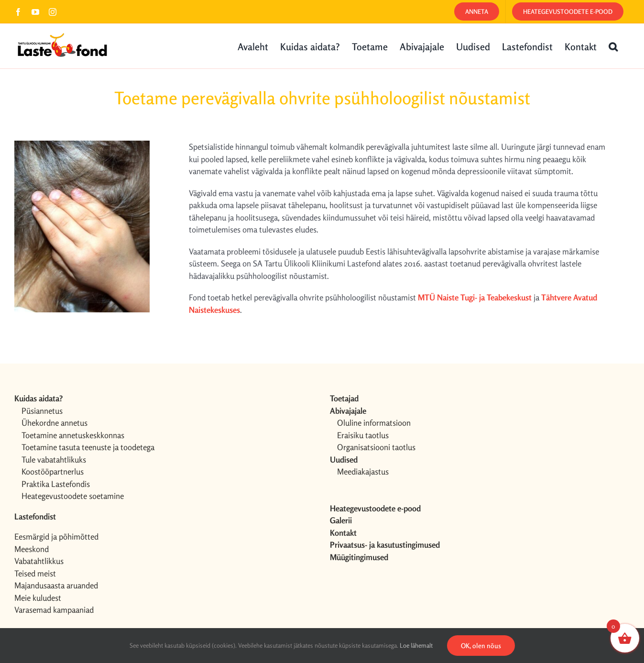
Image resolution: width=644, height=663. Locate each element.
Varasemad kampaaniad (54, 610)
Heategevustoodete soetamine (73, 496)
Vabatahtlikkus (39, 561)
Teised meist (35, 573)
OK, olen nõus (481, 646)
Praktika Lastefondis (56, 484)
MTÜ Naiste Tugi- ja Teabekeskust (475, 297)
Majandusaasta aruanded (56, 585)
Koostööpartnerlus (53, 471)
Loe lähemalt (416, 645)
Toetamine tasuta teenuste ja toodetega (88, 447)
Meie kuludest (38, 598)
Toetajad (344, 398)
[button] (613, 46)
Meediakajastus (363, 471)
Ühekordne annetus (55, 423)
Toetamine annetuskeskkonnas (73, 435)
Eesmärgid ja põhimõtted (56, 536)
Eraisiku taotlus (363, 435)
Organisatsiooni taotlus (376, 447)
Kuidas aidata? (38, 398)
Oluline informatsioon (374, 423)
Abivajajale (348, 411)
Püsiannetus (42, 411)
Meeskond (32, 549)
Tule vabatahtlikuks (54, 459)
